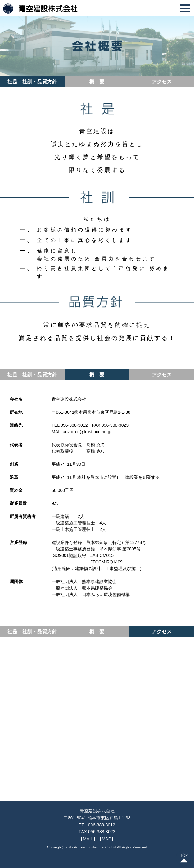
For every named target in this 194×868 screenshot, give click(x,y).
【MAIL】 (88, 839)
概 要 (97, 82)
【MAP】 (106, 839)
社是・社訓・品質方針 (32, 82)
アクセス (162, 82)
